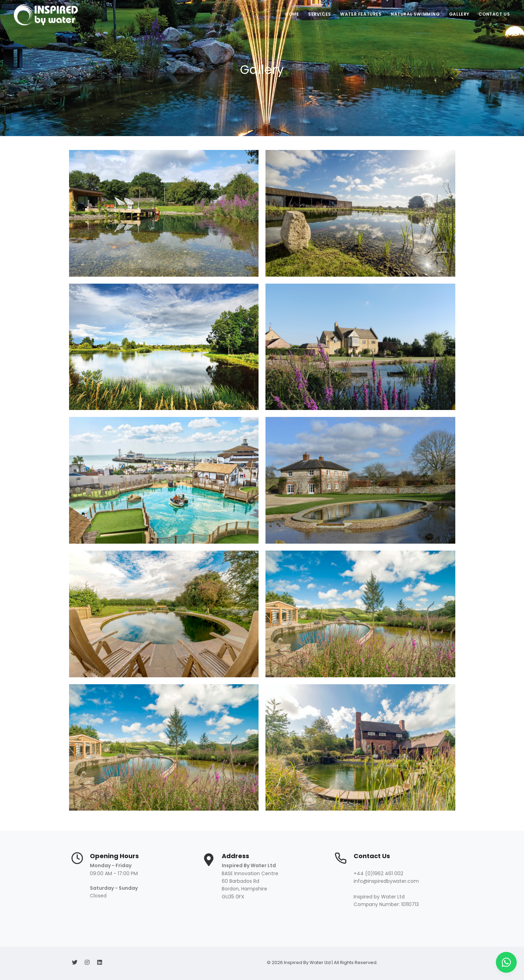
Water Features (357, 14)
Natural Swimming (412, 14)
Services (315, 14)
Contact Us (494, 14)
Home (286, 14)
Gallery (458, 14)
